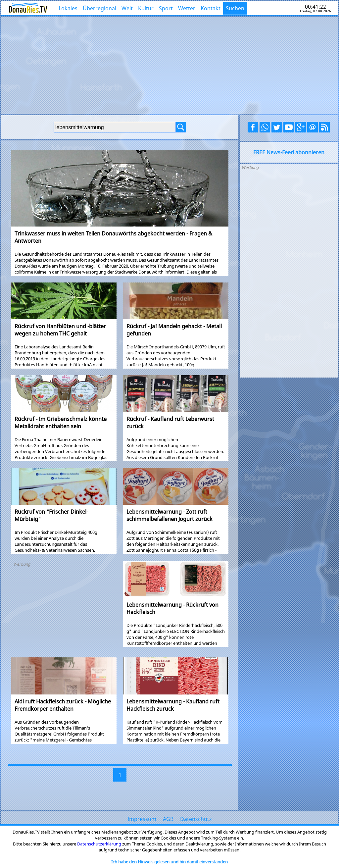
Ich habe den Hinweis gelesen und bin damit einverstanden (169, 862)
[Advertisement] (169, 65)
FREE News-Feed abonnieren (289, 152)
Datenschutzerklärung (99, 844)
